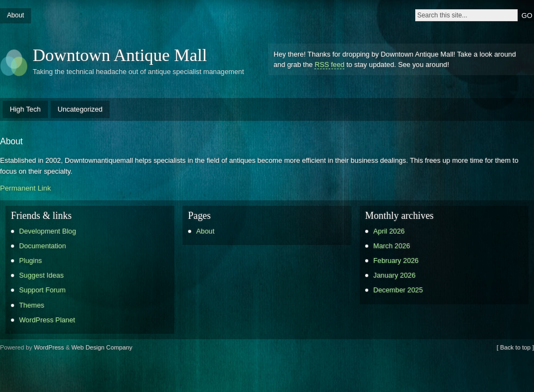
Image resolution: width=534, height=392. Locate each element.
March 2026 (392, 246)
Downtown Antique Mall (120, 55)
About (16, 15)
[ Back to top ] (515, 347)
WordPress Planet (47, 320)
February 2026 (396, 261)
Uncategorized (80, 109)
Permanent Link (25, 188)
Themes (32, 305)
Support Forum (42, 290)
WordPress (49, 347)
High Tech (25, 109)
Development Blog (48, 231)
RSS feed (329, 65)
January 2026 (395, 275)
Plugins (31, 261)
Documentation (43, 246)
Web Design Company (102, 347)
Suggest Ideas (41, 275)
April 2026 (389, 231)
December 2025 (398, 290)
